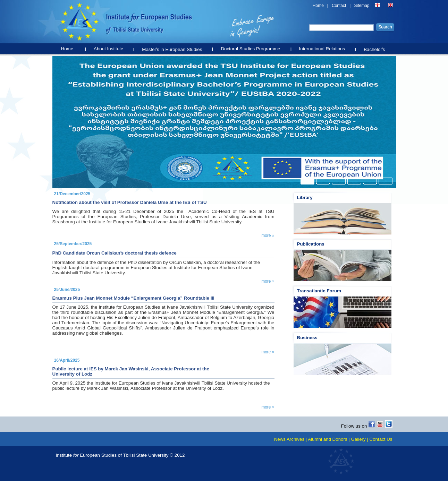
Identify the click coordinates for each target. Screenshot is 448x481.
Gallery (358, 439)
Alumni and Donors (327, 439)
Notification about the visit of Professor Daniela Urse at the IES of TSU (130, 202)
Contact (339, 6)
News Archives (289, 439)
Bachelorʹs (376, 48)
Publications (311, 244)
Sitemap (362, 6)
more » (268, 235)
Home (318, 6)
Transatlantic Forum (319, 291)
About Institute (110, 47)
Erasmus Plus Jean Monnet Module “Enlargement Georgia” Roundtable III (133, 298)
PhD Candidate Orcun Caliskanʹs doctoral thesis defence (115, 253)
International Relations (324, 47)
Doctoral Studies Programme (252, 47)
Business (307, 338)
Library (305, 197)
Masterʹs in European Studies (174, 48)
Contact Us (381, 439)
